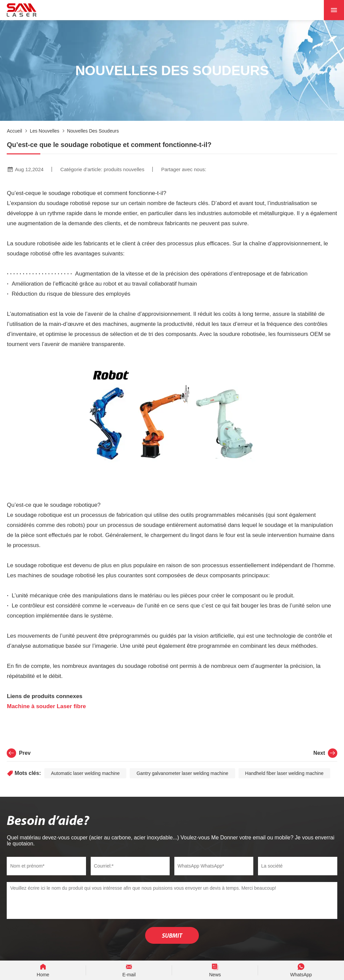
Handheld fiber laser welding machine (284, 773)
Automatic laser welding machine (85, 773)
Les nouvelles (45, 131)
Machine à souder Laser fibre (47, 706)
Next (325, 753)
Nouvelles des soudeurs (93, 131)
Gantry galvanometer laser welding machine (182, 773)
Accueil (14, 131)
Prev (19, 753)
